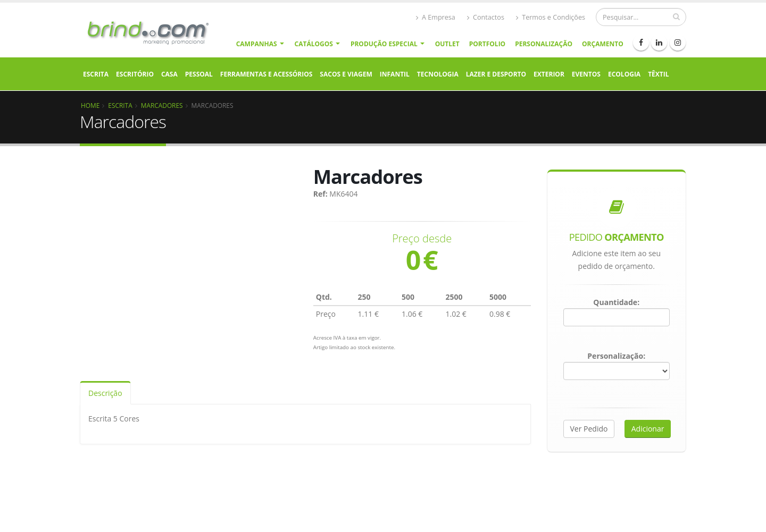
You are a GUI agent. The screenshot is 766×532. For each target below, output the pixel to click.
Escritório (135, 74)
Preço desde (422, 239)
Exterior (549, 74)
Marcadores (162, 105)
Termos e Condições (551, 17)
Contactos (486, 17)
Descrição (105, 393)
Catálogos (314, 44)
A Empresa (436, 17)
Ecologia (624, 74)
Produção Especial (384, 44)
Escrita (96, 74)
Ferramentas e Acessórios (266, 74)
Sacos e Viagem (346, 74)
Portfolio (487, 44)
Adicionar (648, 429)
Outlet (447, 44)
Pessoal (199, 74)
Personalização (544, 44)
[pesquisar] (676, 16)
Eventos (586, 74)
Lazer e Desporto (496, 74)
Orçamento (603, 44)
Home (90, 105)
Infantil (395, 74)
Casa (169, 74)
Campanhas (257, 44)
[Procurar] (641, 17)
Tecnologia (438, 74)
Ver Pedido (589, 429)
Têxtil (658, 74)
